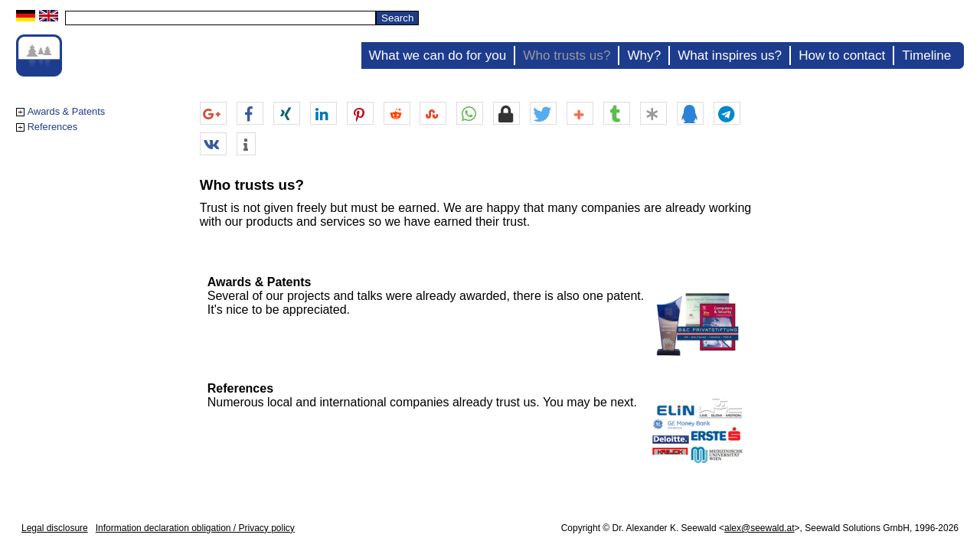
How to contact (842, 55)
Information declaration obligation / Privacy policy (195, 528)
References (52, 127)
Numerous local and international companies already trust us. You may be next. (422, 402)
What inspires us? (730, 55)
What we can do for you (438, 55)
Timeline (926, 55)
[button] (213, 114)
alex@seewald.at (759, 528)
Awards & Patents (66, 111)
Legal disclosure (55, 528)
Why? (644, 55)
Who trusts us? (567, 55)
